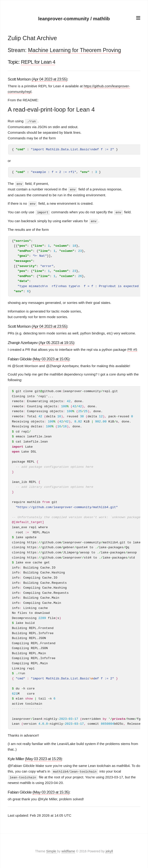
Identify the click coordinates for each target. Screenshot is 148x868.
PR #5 (132, 349)
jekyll (109, 850)
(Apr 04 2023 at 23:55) (49, 79)
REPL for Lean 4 (38, 62)
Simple (52, 850)
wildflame (68, 850)
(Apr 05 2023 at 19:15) (56, 342)
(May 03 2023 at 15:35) (51, 791)
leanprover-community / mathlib (74, 18)
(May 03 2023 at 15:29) (43, 758)
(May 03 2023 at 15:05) (51, 358)
